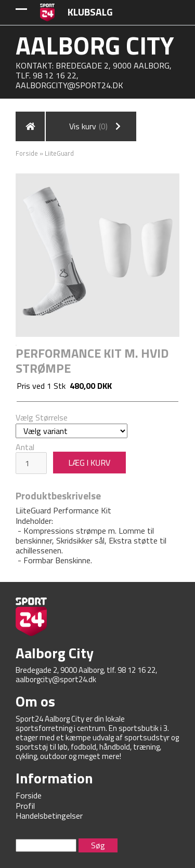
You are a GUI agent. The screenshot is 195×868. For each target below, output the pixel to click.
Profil (25, 806)
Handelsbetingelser (49, 816)
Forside (27, 153)
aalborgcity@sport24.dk (69, 85)
